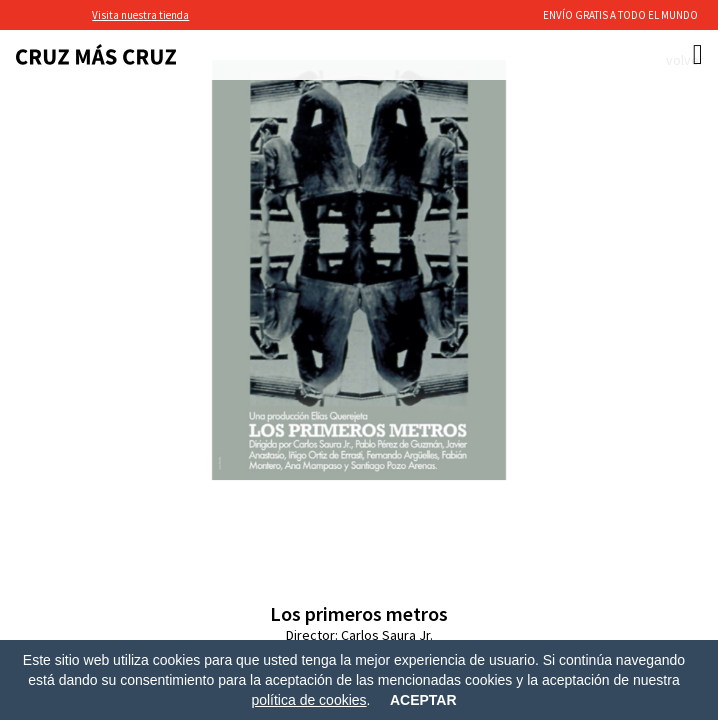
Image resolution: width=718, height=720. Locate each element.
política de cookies (308, 700)
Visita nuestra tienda (140, 15)
